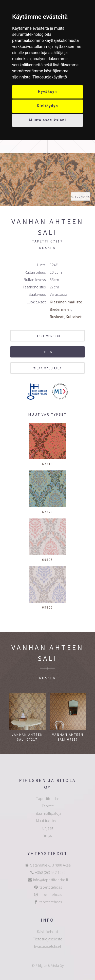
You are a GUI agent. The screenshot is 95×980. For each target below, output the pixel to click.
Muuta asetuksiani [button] (48, 120)
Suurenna (82, 197)
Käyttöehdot (48, 932)
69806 (48, 607)
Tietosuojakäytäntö (50, 77)
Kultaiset (74, 317)
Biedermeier (60, 309)
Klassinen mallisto (66, 302)
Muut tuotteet (48, 821)
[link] (50, 77)
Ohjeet (48, 828)
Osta (47, 352)
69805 (48, 560)
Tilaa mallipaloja (48, 813)
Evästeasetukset (48, 946)
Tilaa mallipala (48, 368)
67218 (48, 464)
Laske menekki (47, 336)
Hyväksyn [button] (48, 92)
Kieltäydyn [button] (48, 106)
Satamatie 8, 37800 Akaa (50, 865)
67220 (48, 512)
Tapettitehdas (48, 798)
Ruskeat (57, 317)
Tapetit (48, 806)
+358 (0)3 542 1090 (50, 872)
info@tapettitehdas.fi (51, 880)
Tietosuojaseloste (48, 939)
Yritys (48, 835)
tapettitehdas (51, 887)
